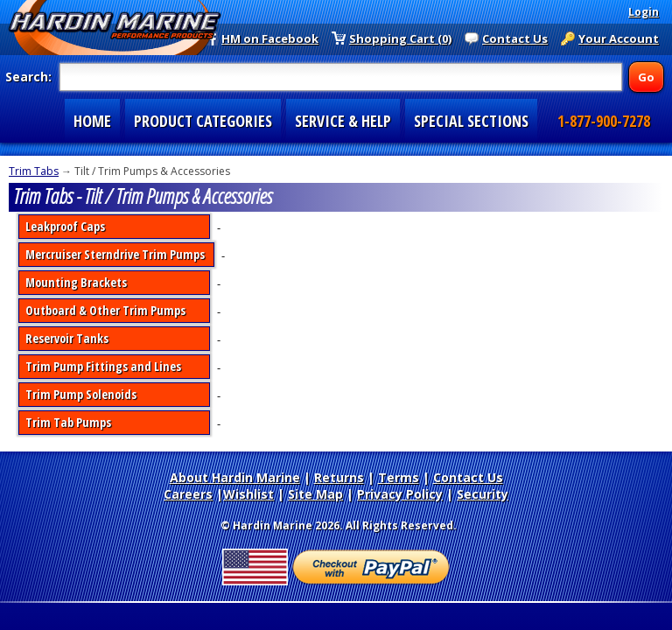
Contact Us (515, 38)
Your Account (619, 38)
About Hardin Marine (235, 477)
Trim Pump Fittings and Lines (103, 366)
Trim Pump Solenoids (81, 394)
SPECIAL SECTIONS (471, 121)
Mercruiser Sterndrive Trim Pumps (115, 254)
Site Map (315, 494)
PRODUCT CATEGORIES (203, 121)
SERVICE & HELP (343, 121)
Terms (399, 477)
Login (644, 12)
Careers (188, 494)
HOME (92, 121)
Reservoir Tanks (67, 338)
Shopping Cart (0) (400, 38)
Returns (339, 477)
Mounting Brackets (76, 282)
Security (483, 494)
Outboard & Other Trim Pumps (105, 310)
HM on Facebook (270, 38)
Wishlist (248, 494)
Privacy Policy (400, 494)
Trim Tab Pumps (68, 422)
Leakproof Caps (65, 226)
